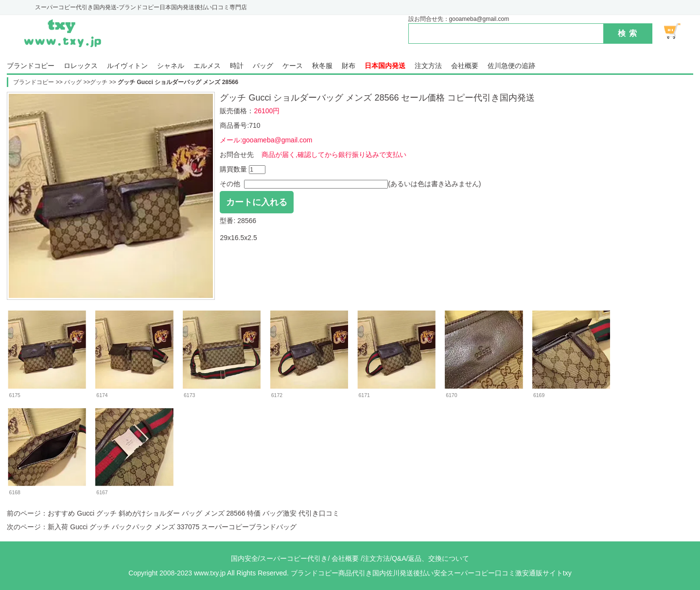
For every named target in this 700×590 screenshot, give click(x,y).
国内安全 (245, 558)
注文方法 (428, 66)
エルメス (207, 66)
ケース (293, 66)
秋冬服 (322, 66)
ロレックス (81, 66)
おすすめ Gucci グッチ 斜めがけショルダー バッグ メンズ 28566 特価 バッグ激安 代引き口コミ (193, 513)
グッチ (99, 82)
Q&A (399, 558)
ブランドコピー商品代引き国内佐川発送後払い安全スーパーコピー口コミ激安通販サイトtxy (431, 573)
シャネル (171, 66)
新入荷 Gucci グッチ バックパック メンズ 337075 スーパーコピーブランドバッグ (172, 527)
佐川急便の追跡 (511, 66)
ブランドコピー (31, 66)
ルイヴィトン (127, 66)
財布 (349, 66)
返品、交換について (438, 558)
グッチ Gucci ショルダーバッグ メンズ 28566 (178, 82)
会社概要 (465, 66)
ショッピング (678, 31)
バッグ (263, 66)
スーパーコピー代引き (294, 558)
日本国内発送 (385, 66)
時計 (237, 66)
